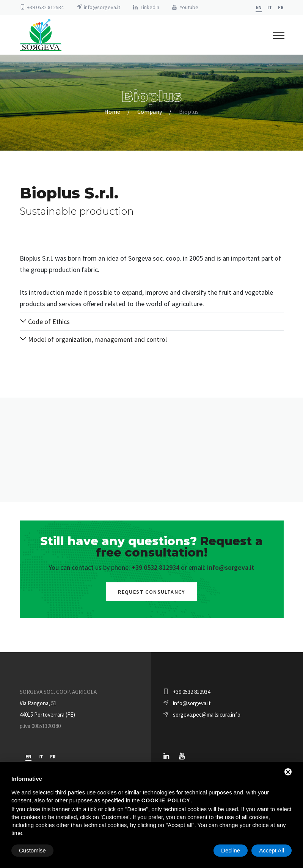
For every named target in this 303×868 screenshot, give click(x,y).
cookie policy (166, 800)
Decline (231, 850)
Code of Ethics (45, 322)
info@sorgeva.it (102, 7)
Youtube (189, 7)
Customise (32, 850)
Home (112, 112)
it (270, 7)
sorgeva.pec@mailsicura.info (207, 715)
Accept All (272, 850)
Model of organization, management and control (93, 339)
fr (281, 7)
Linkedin (150, 7)
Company (150, 112)
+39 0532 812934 (45, 7)
